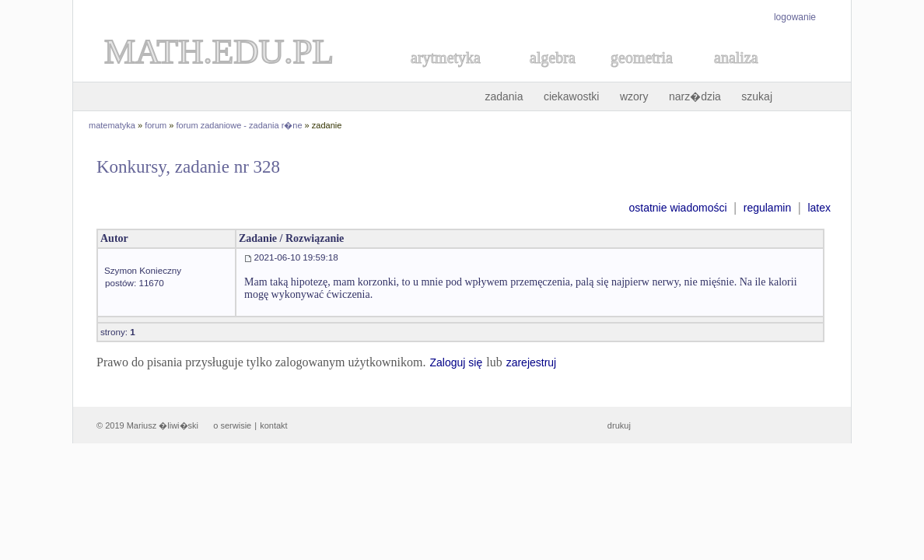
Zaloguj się (456, 362)
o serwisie (232, 425)
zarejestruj (532, 362)
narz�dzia (695, 96)
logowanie (795, 17)
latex (819, 208)
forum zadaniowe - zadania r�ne (240, 125)
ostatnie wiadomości (677, 208)
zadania (504, 96)
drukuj (619, 425)
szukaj (757, 96)
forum (156, 125)
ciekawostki (572, 96)
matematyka (112, 125)
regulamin (767, 208)
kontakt (273, 425)
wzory (634, 96)
